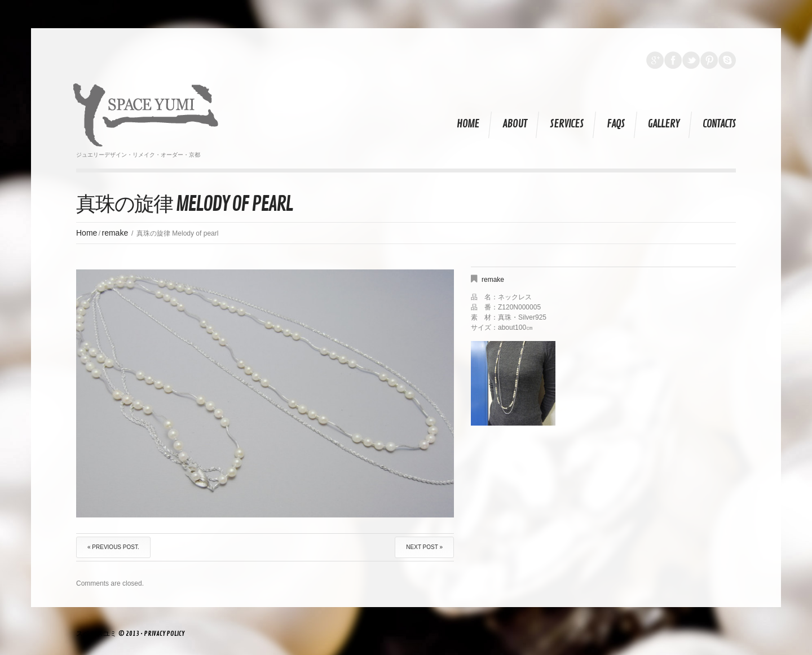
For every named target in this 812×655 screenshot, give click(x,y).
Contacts (719, 124)
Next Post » (424, 547)
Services (567, 124)
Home (468, 124)
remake (115, 233)
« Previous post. (113, 547)
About (515, 124)
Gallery (664, 124)
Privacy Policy (164, 634)
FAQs (616, 124)
